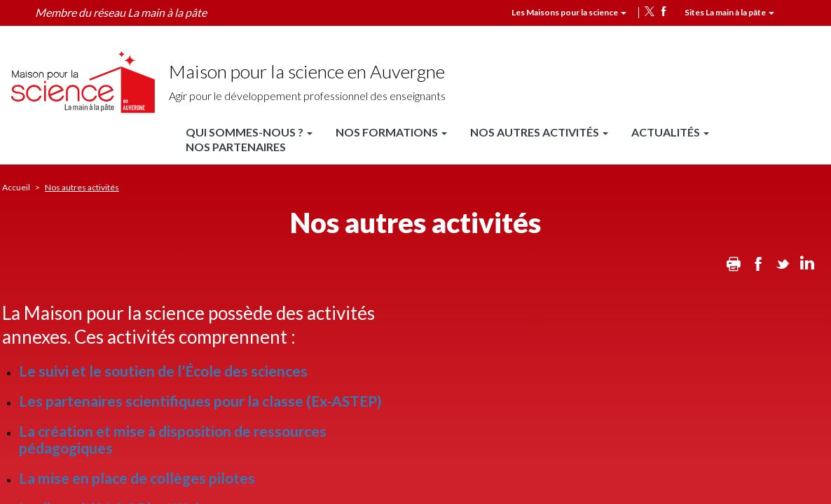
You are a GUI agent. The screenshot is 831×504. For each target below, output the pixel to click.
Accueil (16, 187)
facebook (664, 11)
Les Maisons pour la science (569, 12)
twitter (650, 11)
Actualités (670, 132)
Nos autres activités (539, 132)
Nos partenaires (236, 147)
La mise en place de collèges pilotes (137, 478)
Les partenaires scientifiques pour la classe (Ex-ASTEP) (200, 401)
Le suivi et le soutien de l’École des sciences (163, 371)
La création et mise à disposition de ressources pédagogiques (173, 439)
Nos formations (391, 132)
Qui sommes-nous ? (249, 132)
